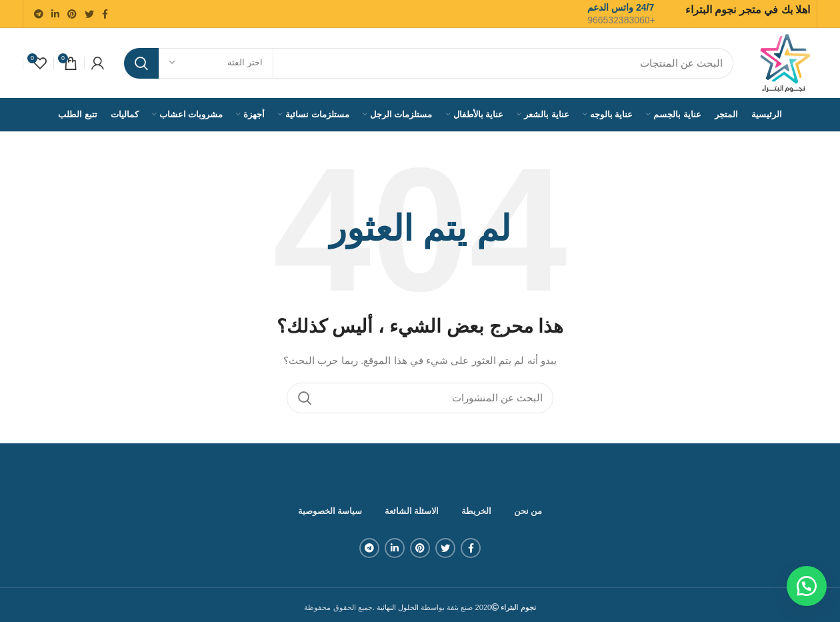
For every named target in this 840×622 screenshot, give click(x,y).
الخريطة (476, 511)
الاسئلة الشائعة (412, 511)
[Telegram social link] (39, 14)
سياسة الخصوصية (330, 511)
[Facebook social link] (105, 14)
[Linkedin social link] (55, 14)
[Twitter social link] (89, 14)
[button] (807, 589)
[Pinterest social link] (72, 14)
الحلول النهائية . (397, 607)
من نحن (528, 511)
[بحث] (429, 63)
